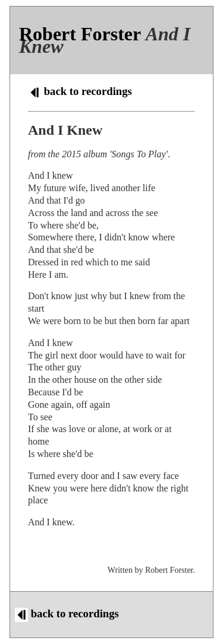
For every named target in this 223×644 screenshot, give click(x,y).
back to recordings (80, 91)
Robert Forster (80, 34)
